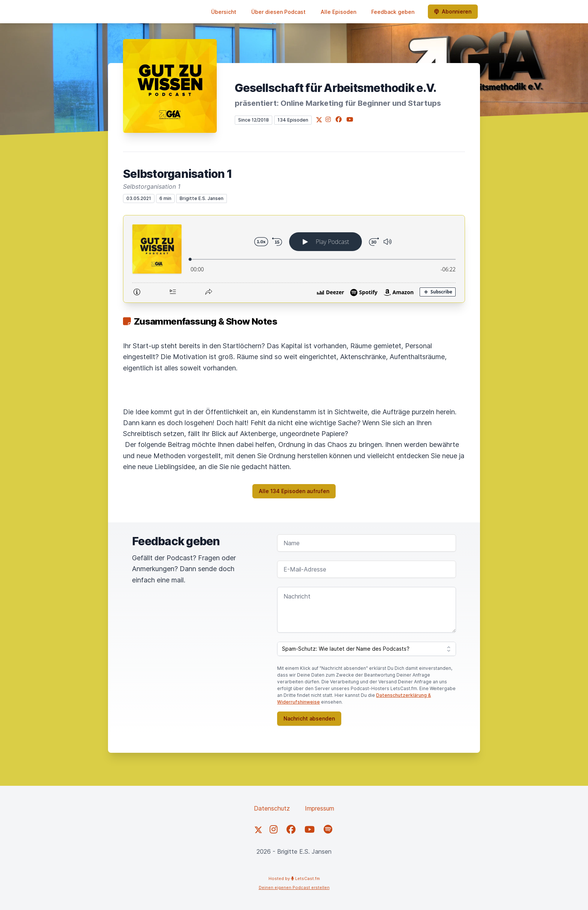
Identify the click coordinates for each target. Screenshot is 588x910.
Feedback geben (393, 12)
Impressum (319, 808)
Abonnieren (453, 11)
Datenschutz (272, 808)
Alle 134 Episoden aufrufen (294, 491)
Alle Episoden (338, 12)
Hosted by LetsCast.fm (294, 878)
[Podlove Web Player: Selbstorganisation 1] (294, 259)
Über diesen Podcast (278, 12)
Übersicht (224, 12)
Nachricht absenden (309, 718)
